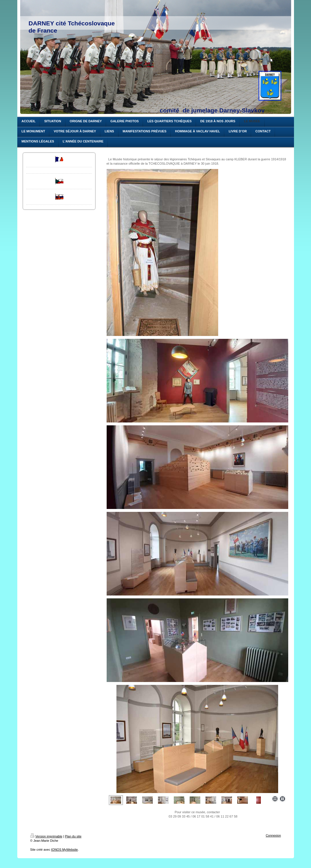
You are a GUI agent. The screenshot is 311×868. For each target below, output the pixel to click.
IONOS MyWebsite (64, 850)
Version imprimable (46, 836)
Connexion (273, 835)
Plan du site (73, 836)
